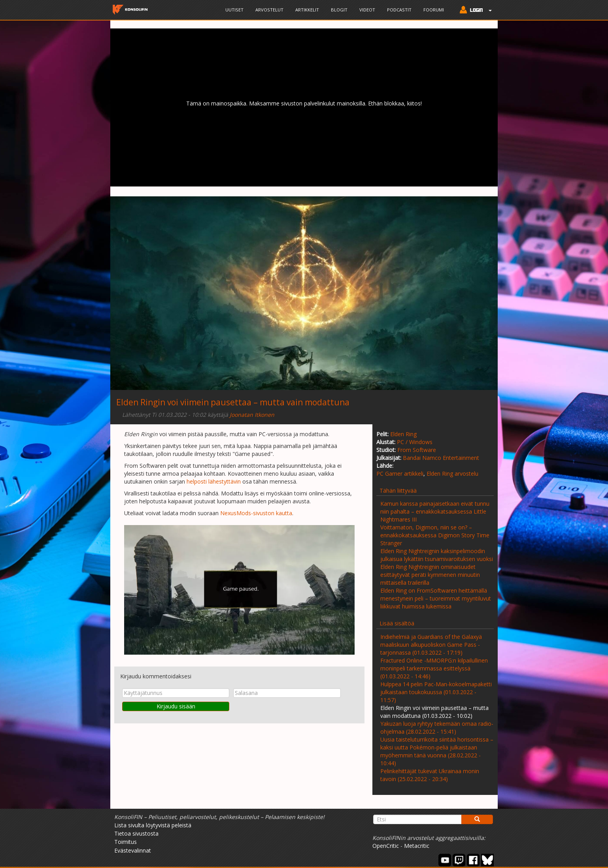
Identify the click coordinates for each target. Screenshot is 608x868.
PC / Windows (415, 442)
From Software (417, 450)
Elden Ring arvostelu (452, 474)
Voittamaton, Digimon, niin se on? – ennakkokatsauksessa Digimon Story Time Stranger (435, 535)
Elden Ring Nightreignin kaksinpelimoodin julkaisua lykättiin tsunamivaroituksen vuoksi (437, 555)
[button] (474, 11)
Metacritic (417, 846)
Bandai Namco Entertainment (441, 458)
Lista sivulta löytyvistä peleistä (153, 825)
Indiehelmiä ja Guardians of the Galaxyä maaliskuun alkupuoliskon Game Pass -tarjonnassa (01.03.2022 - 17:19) (431, 645)
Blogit (339, 10)
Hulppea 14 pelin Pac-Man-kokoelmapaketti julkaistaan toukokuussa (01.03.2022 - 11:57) (436, 692)
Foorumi (434, 10)
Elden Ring (403, 434)
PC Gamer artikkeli (400, 474)
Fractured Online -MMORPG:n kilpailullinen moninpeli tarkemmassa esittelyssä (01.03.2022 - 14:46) (434, 668)
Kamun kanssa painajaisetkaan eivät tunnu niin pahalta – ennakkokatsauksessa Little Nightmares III (435, 511)
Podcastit (399, 10)
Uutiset (234, 10)
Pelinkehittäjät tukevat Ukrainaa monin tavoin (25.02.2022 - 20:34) (430, 775)
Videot (367, 10)
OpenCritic (386, 846)
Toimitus (126, 842)
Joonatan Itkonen (252, 415)
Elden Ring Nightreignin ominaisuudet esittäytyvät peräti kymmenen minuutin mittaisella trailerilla (430, 575)
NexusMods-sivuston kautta (256, 513)
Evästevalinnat (133, 850)
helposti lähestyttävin (214, 481)
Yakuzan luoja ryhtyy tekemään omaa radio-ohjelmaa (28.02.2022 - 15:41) (437, 728)
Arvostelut (269, 10)
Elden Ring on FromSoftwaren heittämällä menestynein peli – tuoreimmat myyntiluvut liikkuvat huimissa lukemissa (436, 598)
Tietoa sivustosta (136, 833)
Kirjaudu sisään (176, 706)
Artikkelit (307, 10)
